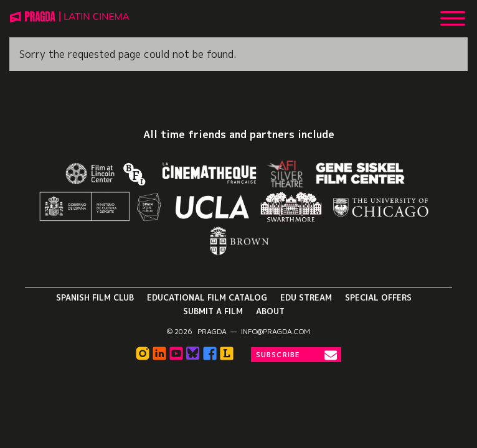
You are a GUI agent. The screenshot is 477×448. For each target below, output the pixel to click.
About (270, 311)
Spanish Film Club (95, 297)
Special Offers (378, 297)
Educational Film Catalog (207, 297)
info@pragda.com (276, 332)
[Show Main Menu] (453, 14)
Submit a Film (213, 311)
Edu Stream (306, 297)
